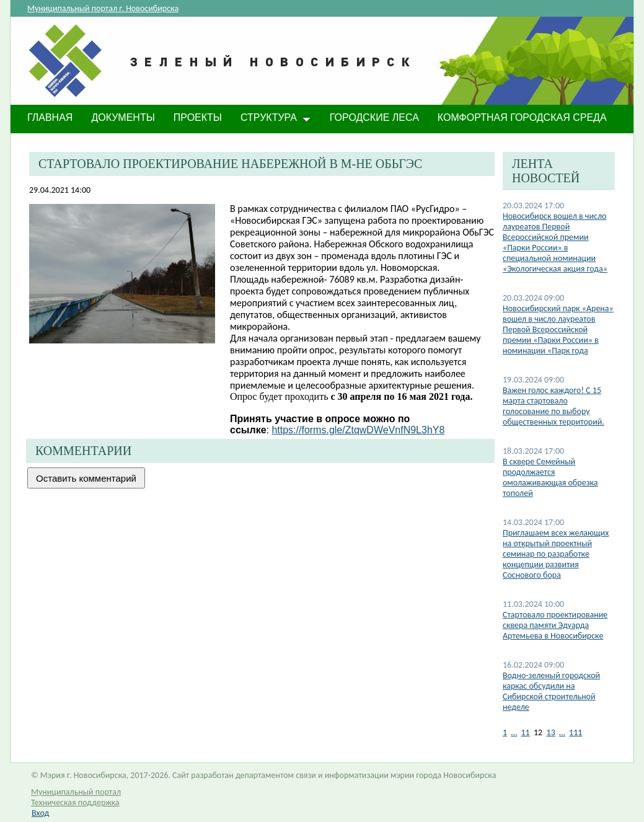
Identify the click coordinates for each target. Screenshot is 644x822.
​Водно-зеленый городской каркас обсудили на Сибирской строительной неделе (551, 691)
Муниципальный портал (76, 792)
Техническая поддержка (75, 802)
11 (525, 732)
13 (551, 732)
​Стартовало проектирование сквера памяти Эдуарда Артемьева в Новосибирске (555, 625)
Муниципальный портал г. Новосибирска (103, 8)
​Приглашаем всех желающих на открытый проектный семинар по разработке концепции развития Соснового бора (556, 554)
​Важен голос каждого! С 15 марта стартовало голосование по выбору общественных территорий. (554, 406)
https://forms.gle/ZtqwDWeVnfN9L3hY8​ (358, 430)
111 (576, 732)
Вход (40, 813)
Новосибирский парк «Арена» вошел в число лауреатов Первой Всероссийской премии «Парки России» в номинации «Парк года (558, 329)
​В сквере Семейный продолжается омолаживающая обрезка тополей (550, 477)
